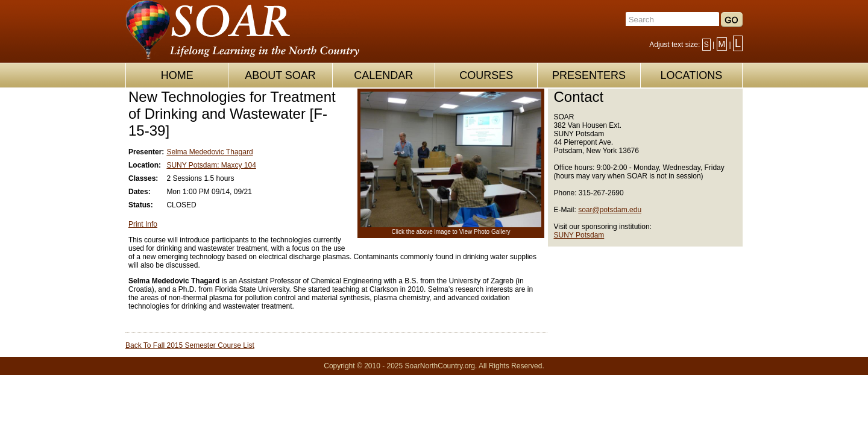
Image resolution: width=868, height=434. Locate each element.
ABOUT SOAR (280, 75)
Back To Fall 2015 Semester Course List (190, 345)
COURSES (486, 75)
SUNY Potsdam (579, 235)
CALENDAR (383, 75)
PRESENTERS (589, 75)
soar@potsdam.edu (610, 210)
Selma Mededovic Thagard (209, 152)
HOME (177, 75)
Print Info (143, 224)
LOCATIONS (691, 75)
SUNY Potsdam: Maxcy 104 (211, 165)
